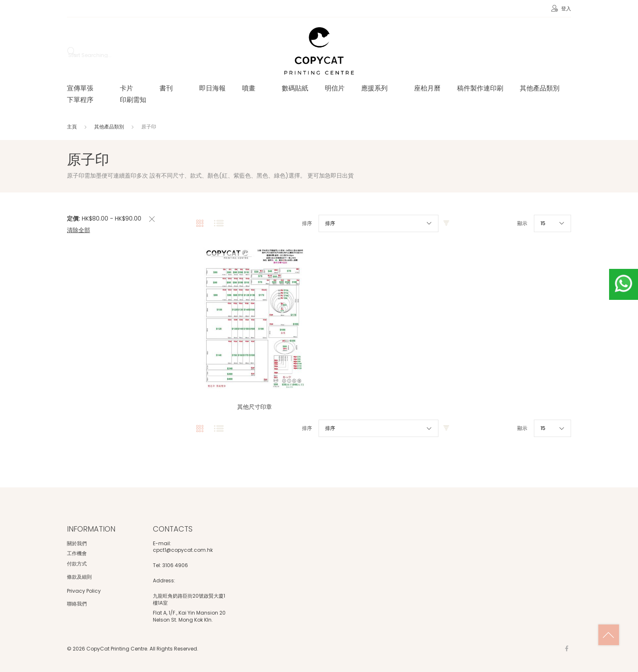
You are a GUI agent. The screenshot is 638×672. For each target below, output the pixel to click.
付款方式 (77, 564)
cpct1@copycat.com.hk (183, 550)
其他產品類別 (110, 127)
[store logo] (319, 52)
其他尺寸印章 (255, 407)
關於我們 (77, 543)
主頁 (73, 127)
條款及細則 (79, 577)
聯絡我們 (77, 604)
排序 (307, 223)
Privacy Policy (84, 591)
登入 (565, 8)
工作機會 (77, 553)
